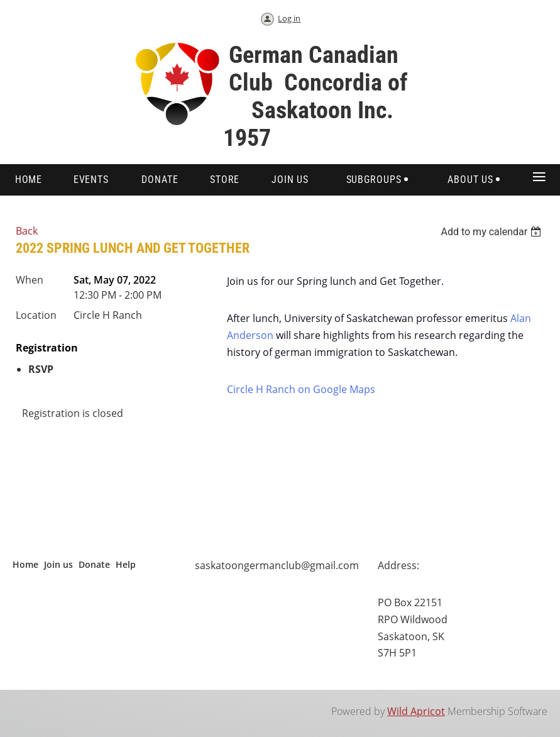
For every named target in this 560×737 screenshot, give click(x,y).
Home (25, 564)
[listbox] (492, 232)
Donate (94, 564)
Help (126, 564)
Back (27, 231)
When (30, 280)
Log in (289, 18)
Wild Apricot (416, 711)
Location (36, 315)
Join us (58, 564)
